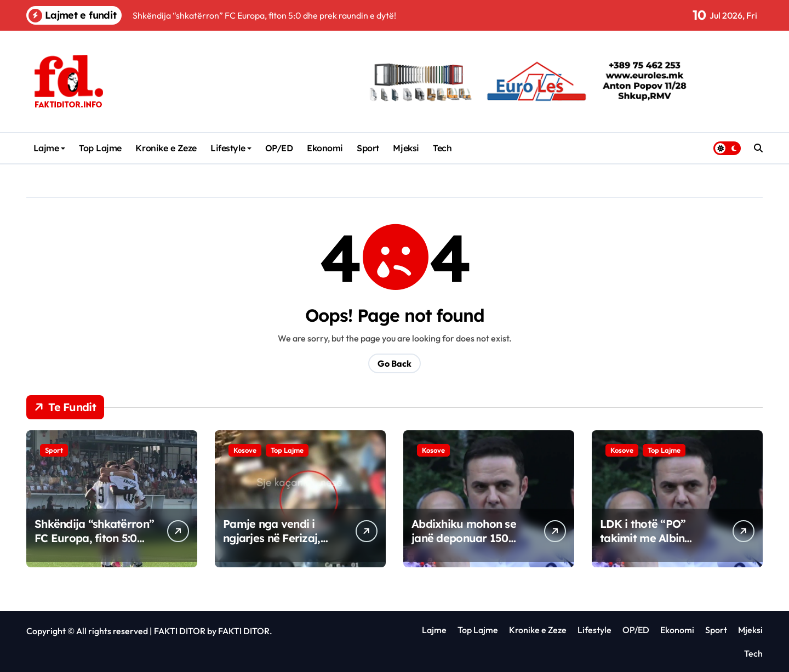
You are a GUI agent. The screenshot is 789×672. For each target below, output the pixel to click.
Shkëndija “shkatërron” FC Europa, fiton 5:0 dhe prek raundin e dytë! (94, 545)
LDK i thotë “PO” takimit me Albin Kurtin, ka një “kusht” (655, 538)
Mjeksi (406, 148)
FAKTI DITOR (180, 631)
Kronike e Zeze (166, 148)
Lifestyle (231, 148)
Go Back (395, 363)
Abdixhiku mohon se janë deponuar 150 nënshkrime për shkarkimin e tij (464, 545)
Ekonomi (325, 148)
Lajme (50, 148)
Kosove (245, 450)
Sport (368, 148)
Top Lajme (100, 148)
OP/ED (279, 148)
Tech (442, 148)
